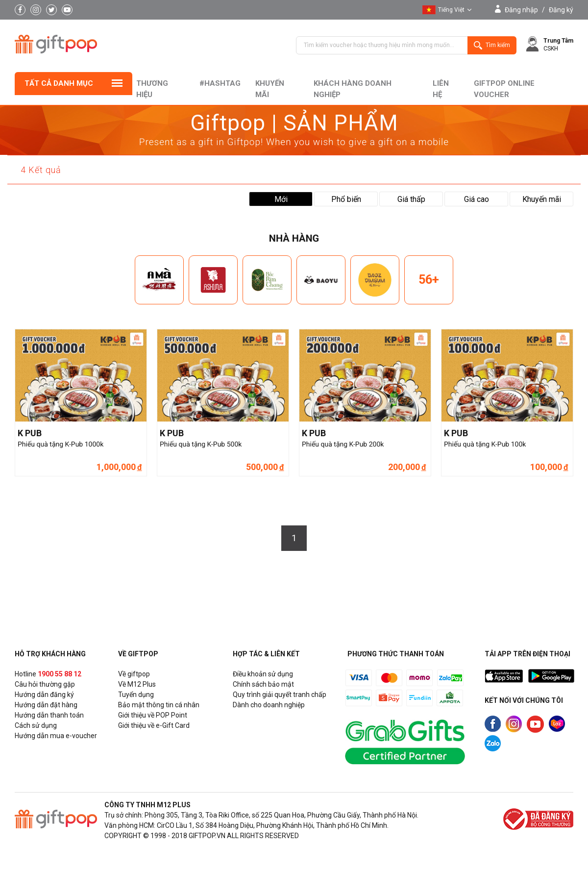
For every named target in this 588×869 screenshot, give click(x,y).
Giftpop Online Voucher (504, 89)
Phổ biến (346, 199)
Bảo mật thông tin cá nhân (159, 705)
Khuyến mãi (270, 89)
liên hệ (441, 89)
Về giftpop (134, 674)
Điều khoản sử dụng (263, 674)
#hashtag (220, 83)
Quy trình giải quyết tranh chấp (280, 695)
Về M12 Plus (137, 684)
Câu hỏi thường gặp (45, 684)
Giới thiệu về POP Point (153, 715)
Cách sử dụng (36, 725)
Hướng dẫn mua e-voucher (56, 736)
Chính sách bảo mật (263, 684)
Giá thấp (411, 199)
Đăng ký (561, 10)
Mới (281, 199)
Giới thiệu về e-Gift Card (154, 725)
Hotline (48, 674)
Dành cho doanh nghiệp (269, 705)
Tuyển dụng (136, 695)
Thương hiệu (152, 89)
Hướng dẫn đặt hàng (46, 705)
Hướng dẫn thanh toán (49, 715)
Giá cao (477, 199)
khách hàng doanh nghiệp (353, 89)
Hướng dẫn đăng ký (44, 695)
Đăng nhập (521, 10)
